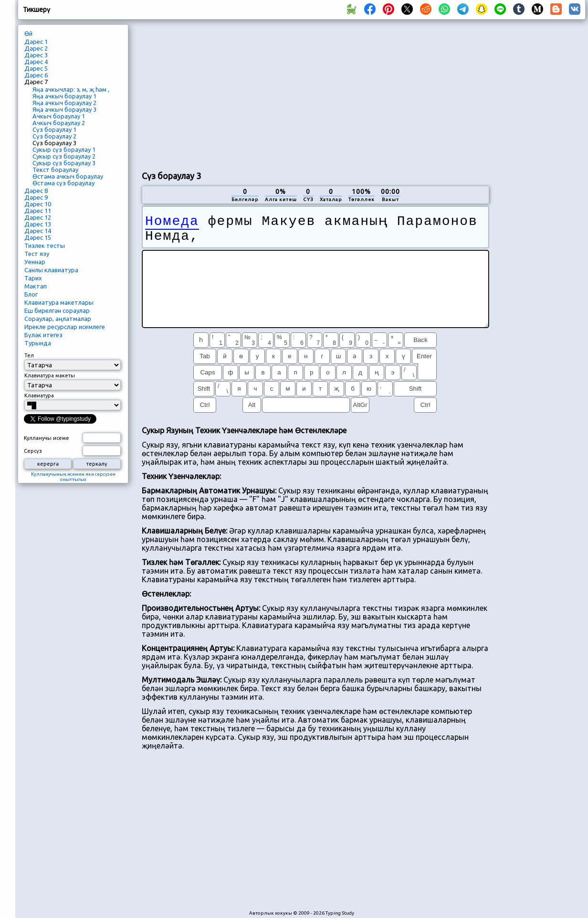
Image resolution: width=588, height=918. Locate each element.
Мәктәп (36, 286)
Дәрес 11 (38, 211)
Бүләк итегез (43, 335)
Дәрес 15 (38, 237)
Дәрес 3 (36, 55)
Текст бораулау (55, 170)
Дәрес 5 (36, 68)
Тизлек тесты (45, 246)
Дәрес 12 (38, 217)
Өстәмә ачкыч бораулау (68, 176)
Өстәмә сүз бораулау (63, 183)
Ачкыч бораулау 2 (59, 123)
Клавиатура (39, 395)
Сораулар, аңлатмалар (58, 319)
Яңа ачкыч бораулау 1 (64, 96)
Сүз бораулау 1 (54, 129)
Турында (38, 343)
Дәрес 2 (36, 48)
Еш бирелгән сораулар (57, 310)
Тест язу (37, 254)
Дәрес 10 (38, 204)
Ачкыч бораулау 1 (59, 116)
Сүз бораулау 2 (54, 136)
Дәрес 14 (38, 231)
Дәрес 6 (36, 75)
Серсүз (33, 451)
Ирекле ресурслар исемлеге (65, 327)
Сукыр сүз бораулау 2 (64, 156)
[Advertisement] (315, 94)
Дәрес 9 (36, 197)
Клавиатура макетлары (59, 302)
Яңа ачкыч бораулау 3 (64, 109)
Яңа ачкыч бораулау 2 (64, 103)
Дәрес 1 (36, 42)
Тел (29, 355)
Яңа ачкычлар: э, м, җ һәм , (71, 89)
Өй (28, 33)
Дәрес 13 (38, 224)
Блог (31, 294)
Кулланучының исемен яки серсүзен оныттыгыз (73, 477)
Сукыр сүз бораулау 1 (64, 149)
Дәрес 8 (36, 191)
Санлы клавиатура (51, 270)
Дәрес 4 (36, 62)
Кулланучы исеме (47, 438)
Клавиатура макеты (50, 375)
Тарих (33, 278)
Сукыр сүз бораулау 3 (64, 163)
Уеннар (35, 262)
